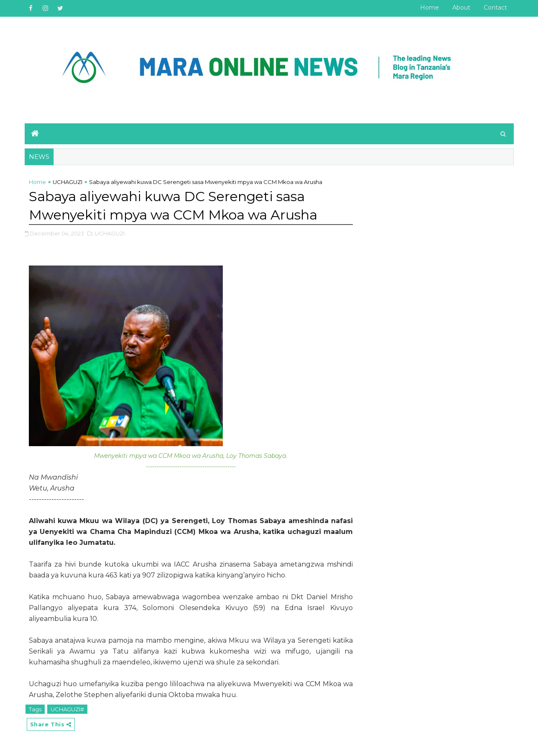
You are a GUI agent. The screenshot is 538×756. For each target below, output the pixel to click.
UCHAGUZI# (67, 709)
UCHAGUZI (68, 182)
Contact (495, 8)
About (461, 8)
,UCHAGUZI (109, 233)
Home (430, 8)
